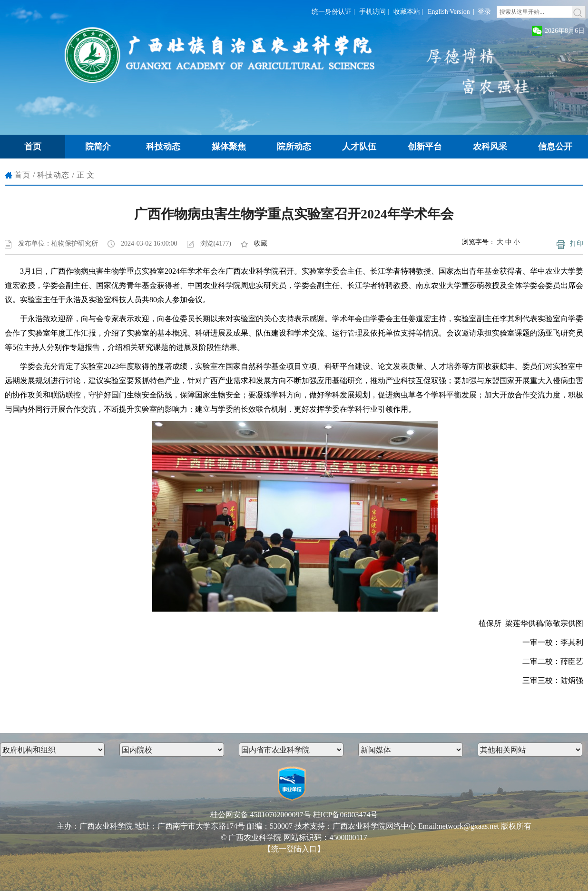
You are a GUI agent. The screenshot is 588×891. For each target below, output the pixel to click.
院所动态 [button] (294, 147)
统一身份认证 (332, 12)
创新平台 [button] (425, 147)
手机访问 (372, 12)
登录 (484, 12)
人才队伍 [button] (359, 147)
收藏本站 (407, 12)
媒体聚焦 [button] (229, 147)
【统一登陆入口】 (294, 849)
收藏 (261, 243)
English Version (449, 12)
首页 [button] (33, 147)
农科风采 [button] (490, 147)
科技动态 (53, 175)
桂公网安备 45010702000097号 (261, 815)
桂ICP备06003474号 (346, 815)
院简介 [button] (98, 147)
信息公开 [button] (555, 147)
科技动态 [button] (163, 147)
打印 (577, 243)
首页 (22, 175)
